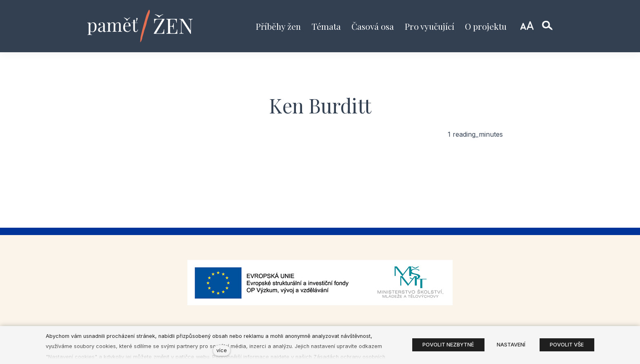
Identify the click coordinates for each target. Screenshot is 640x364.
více (222, 350)
